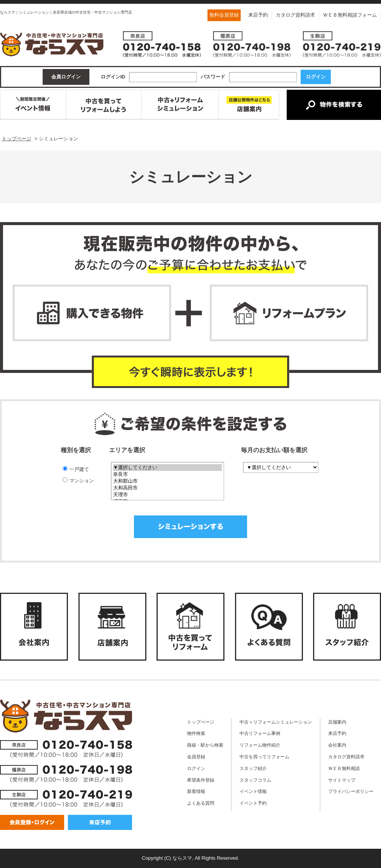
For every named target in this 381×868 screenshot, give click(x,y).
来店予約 (258, 15)
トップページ (201, 722)
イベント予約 (253, 803)
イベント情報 (253, 791)
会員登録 (196, 757)
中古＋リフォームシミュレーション (276, 722)
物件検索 (196, 733)
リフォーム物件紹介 (260, 745)
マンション (78, 480)
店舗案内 (337, 722)
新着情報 (196, 791)
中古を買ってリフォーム (264, 757)
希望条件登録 (201, 780)
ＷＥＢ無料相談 (344, 768)
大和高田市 (167, 488)
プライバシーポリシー (351, 791)
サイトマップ (342, 780)
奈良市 (167, 474)
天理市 (167, 495)
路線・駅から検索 (205, 745)
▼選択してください (167, 468)
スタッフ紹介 (253, 768)
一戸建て (76, 469)
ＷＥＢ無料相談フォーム (350, 15)
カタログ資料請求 (295, 15)
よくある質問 (201, 803)
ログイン (196, 768)
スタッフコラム (255, 780)
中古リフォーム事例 (260, 733)
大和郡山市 (167, 481)
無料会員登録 (224, 15)
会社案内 (337, 745)
